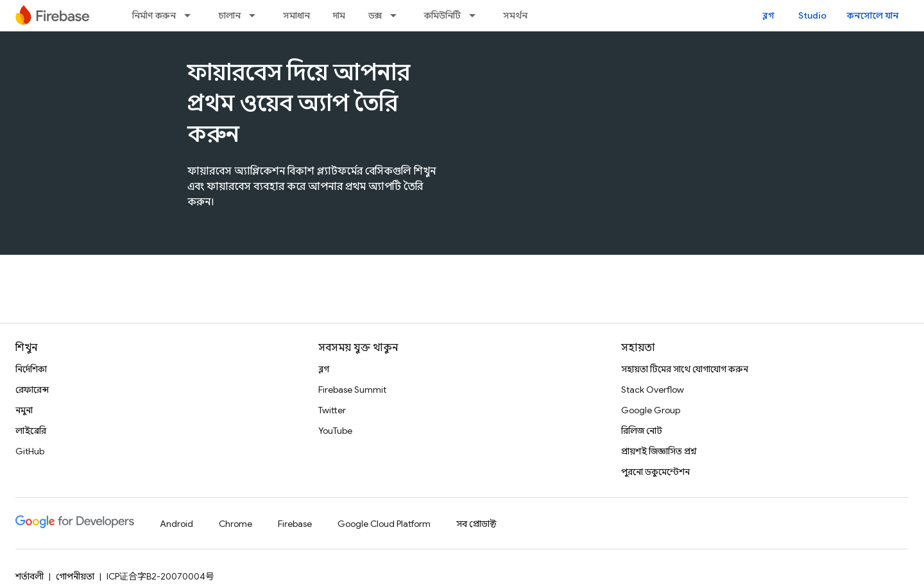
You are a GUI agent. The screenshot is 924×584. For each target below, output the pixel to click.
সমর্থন (515, 15)
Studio (812, 15)
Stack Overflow (653, 390)
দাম (339, 15)
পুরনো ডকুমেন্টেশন (655, 472)
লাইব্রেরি (31, 431)
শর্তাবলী (30, 576)
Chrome (235, 524)
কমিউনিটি (442, 15)
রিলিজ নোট (642, 431)
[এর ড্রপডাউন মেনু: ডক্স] (397, 15)
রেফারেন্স (32, 390)
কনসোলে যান (873, 15)
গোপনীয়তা (75, 576)
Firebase (295, 524)
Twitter (332, 410)
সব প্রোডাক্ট (476, 524)
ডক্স (375, 15)
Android (176, 524)
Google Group (651, 410)
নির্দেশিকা (31, 369)
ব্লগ (768, 15)
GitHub (30, 451)
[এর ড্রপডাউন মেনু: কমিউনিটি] (476, 15)
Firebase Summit (352, 390)
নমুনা (24, 410)
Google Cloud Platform (384, 524)
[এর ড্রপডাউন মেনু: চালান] (256, 15)
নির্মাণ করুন (154, 15)
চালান (229, 15)
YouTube (335, 431)
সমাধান (296, 15)
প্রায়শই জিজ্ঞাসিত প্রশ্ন (659, 451)
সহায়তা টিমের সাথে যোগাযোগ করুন (685, 369)
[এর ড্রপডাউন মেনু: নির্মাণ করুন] (191, 15)
